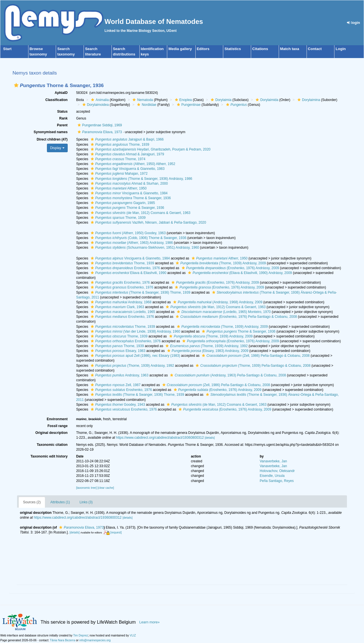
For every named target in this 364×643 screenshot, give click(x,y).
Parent (62, 125)
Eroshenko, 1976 (125, 268)
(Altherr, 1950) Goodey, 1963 (128, 233)
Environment (57, 419)
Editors (203, 49)
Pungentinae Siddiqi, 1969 (99, 125)
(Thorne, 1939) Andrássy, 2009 (220, 263)
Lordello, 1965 (122, 312)
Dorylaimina (308, 100)
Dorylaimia (220, 100)
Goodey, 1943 (117, 405)
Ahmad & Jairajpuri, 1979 (127, 154)
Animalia (99, 100)
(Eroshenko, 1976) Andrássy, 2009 (230, 268)
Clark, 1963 (117, 307)
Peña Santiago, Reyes (277, 481)
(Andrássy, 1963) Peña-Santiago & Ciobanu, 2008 (227, 375)
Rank (63, 118)
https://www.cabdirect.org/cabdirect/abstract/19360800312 (160, 438)
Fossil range (58, 426)
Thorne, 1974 (117, 159)
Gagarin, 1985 (122, 203)
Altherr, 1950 (118, 188)
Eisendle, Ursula (272, 476)
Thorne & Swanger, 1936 (130, 198)
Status (62, 112)
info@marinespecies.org (95, 640)
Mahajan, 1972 (118, 174)
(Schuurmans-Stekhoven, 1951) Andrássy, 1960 (144, 248)
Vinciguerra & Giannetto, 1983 (127, 169)
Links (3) (86, 502)
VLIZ (133, 635)
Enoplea (183, 100)
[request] (116, 532)
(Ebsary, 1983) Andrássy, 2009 (207, 351)
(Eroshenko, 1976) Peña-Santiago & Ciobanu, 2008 (236, 317)
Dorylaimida (266, 100)
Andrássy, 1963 (119, 375)
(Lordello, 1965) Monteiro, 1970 (223, 312)
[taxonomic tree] (86, 488)
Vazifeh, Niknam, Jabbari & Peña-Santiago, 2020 (148, 222)
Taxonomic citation (52, 445)
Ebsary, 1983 (117, 351)
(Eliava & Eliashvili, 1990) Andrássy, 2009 (239, 273)
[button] (16, 85)
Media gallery (180, 49)
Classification (57, 100)
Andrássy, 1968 (120, 302)
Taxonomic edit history (49, 456)
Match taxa (290, 49)
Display (57, 148)
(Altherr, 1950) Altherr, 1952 (132, 164)
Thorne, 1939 (119, 145)
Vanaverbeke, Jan (273, 461)
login (353, 23)
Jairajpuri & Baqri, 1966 (127, 139)
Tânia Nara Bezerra (62, 640)
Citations (260, 49)
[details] (210, 438)
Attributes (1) (60, 502)
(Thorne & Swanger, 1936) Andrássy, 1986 (141, 179)
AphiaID (61, 93)
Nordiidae (146, 105)
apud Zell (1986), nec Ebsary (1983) (135, 356)
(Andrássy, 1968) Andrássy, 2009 (217, 302)
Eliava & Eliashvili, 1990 (128, 273)
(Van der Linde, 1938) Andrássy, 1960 (135, 331)
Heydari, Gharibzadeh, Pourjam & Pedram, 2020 (150, 149)
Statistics (233, 49)
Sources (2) (32, 502)
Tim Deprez (80, 635)
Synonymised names (50, 132)
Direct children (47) (52, 139)
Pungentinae (188, 105)
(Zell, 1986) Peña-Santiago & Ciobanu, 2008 (255, 356)
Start (7, 49)
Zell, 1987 (115, 385)
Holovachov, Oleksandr (277, 471)
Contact (315, 49)
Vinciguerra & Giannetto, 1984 (129, 193)
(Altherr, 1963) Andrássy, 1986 (131, 243)
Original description (51, 433)
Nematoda (142, 100)
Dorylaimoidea (95, 105)
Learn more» (150, 622)
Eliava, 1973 (99, 132)
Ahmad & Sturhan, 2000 (129, 184)
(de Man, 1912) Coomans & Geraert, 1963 (140, 213)
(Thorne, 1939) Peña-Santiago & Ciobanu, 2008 (252, 366)
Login (341, 49)
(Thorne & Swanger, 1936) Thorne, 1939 (140, 292)
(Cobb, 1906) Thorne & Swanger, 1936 (138, 238)
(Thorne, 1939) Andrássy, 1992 (206, 346)
